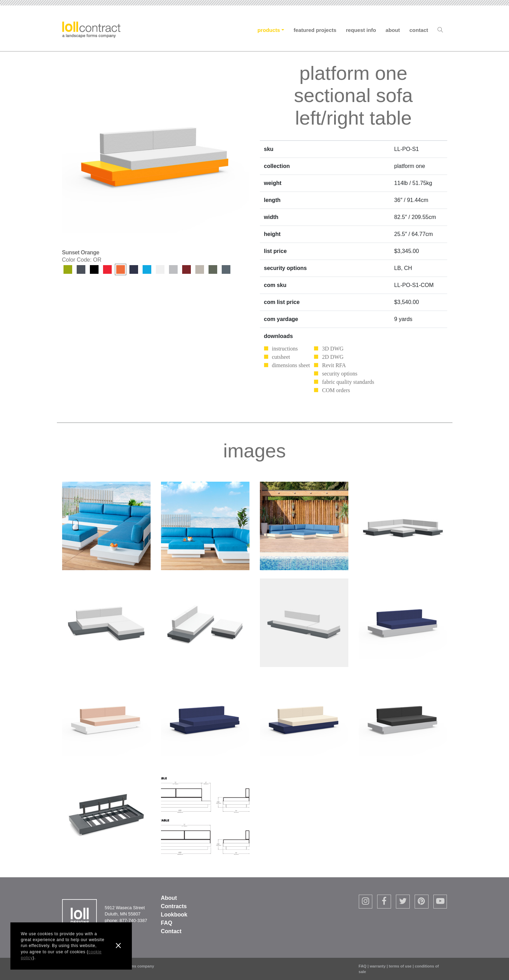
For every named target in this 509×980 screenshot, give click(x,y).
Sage (213, 269)
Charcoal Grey (81, 269)
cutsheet (281, 357)
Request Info (361, 30)
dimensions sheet (291, 365)
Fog (200, 269)
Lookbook (174, 915)
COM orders (336, 390)
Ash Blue (226, 269)
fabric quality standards (348, 382)
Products (269, 30)
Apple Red (107, 269)
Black (94, 269)
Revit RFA (334, 365)
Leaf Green (68, 269)
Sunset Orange (121, 269)
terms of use (400, 966)
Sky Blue (147, 269)
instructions (285, 349)
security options (340, 374)
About (393, 30)
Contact (419, 30)
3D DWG (333, 349)
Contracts (174, 906)
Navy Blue (134, 269)
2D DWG (333, 357)
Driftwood (173, 269)
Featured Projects (315, 30)
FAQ (167, 923)
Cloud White (160, 269)
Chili (186, 269)
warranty (377, 966)
